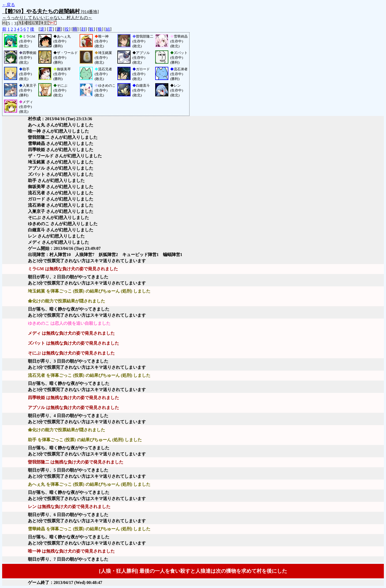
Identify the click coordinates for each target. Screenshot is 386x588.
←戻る (9, 5)
